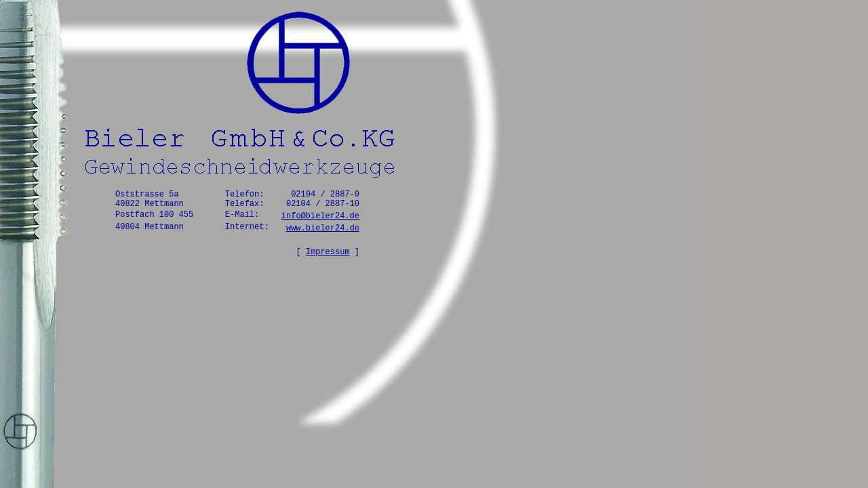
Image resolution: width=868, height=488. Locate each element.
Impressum (328, 252)
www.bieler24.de (323, 228)
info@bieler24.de (320, 216)
